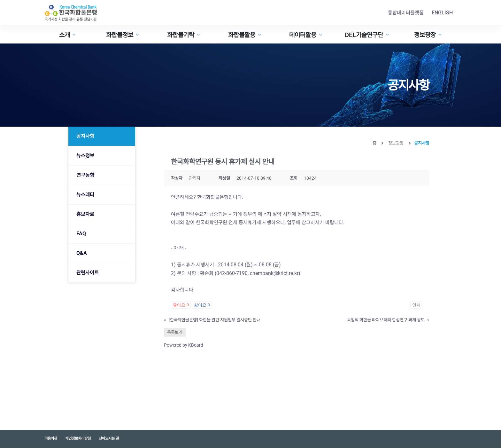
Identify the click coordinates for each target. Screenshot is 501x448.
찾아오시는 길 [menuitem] (109, 438)
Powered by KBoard (184, 345)
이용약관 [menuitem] (51, 438)
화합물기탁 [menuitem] (184, 35)
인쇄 (416, 305)
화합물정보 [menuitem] (123, 35)
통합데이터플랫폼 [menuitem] (406, 13)
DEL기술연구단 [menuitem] (367, 35)
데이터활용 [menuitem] (306, 35)
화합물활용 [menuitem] (245, 35)
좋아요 (181, 305)
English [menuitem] (442, 13)
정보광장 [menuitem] (428, 35)
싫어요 (202, 305)
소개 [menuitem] (68, 35)
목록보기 (175, 332)
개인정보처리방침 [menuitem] (78, 438)
